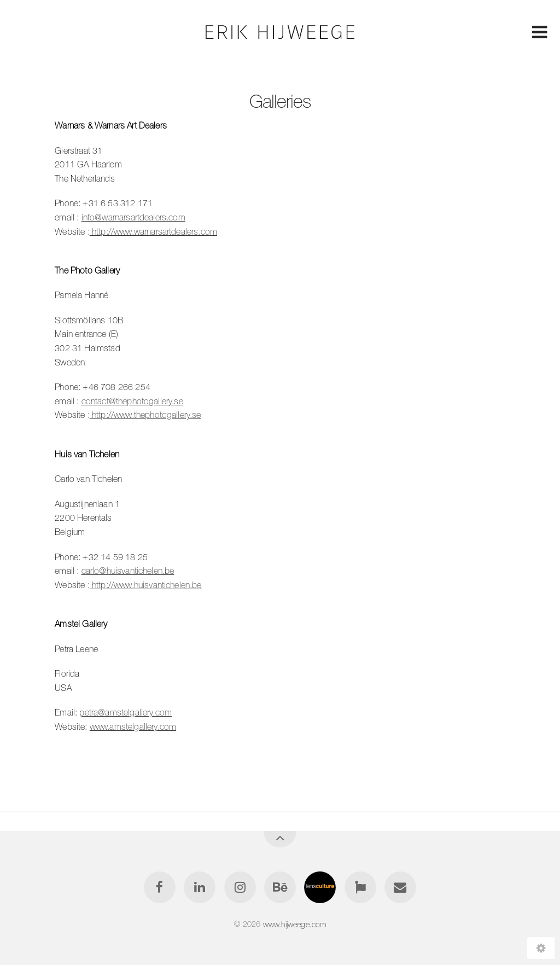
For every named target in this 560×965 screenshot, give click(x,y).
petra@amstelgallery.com (126, 712)
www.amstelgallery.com (133, 726)
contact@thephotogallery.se (132, 401)
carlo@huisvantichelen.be (128, 571)
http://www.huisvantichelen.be (146, 585)
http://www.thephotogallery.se (145, 415)
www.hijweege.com (295, 924)
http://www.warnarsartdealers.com (153, 231)
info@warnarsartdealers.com (133, 217)
